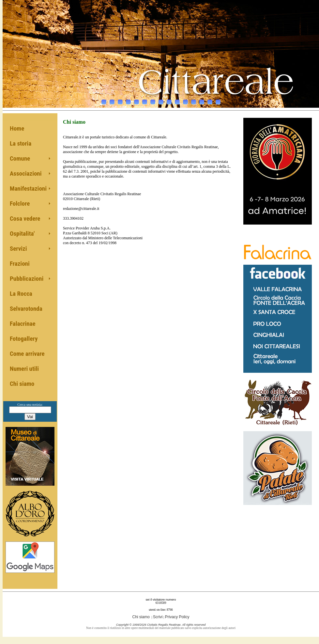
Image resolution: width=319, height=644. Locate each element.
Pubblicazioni (27, 279)
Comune (20, 158)
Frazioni (20, 264)
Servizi (18, 249)
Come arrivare (27, 354)
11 (185, 100)
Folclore (20, 204)
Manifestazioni (28, 188)
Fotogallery (24, 339)
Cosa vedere (25, 219)
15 (218, 100)
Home (17, 128)
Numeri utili (24, 369)
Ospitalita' (22, 234)
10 (177, 100)
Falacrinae (23, 324)
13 (202, 100)
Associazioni (26, 173)
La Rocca (21, 294)
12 (194, 100)
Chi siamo (22, 384)
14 (210, 100)
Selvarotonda (26, 309)
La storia (21, 143)
